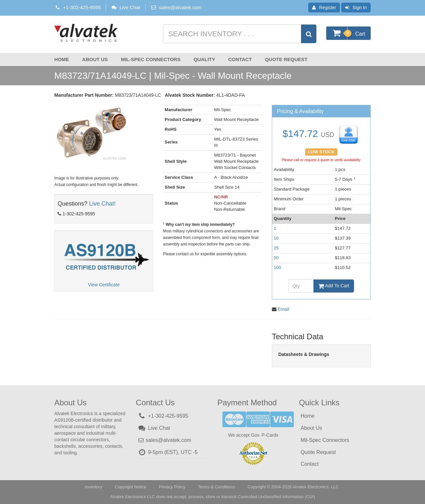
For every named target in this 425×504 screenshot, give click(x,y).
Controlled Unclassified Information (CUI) (276, 497)
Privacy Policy (172, 487)
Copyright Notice (131, 487)
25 (276, 248)
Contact (240, 59)
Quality (204, 59)
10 (276, 238)
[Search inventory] (239, 34)
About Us (95, 59)
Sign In (356, 8)
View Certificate (104, 285)
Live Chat (126, 7)
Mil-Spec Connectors (151, 59)
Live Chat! (102, 204)
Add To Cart (334, 286)
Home (62, 59)
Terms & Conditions (216, 487)
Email (283, 309)
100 (277, 268)
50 (276, 258)
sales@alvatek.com (180, 7)
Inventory (93, 487)
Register (324, 8)
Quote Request (286, 59)
